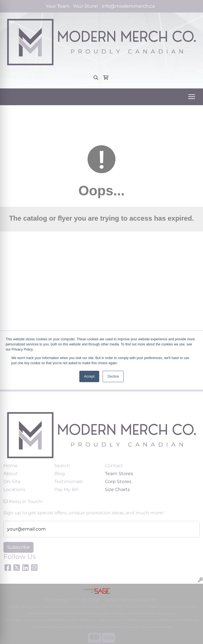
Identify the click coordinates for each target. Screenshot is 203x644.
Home (11, 466)
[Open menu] (192, 97)
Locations (14, 489)
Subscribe (18, 547)
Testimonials (69, 482)
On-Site (12, 482)
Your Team (58, 6)
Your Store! (85, 6)
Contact (114, 466)
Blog (60, 474)
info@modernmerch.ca (128, 6)
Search (62, 466)
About (11, 474)
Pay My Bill (66, 489)
